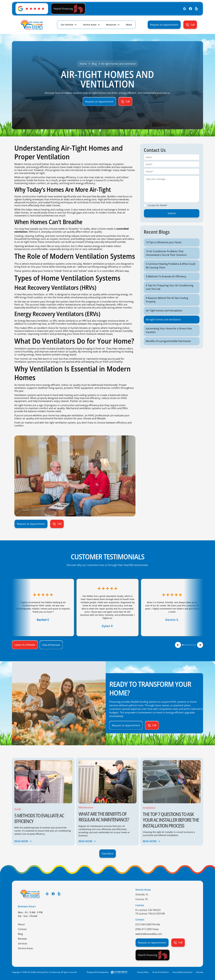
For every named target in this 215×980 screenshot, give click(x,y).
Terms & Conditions (160, 972)
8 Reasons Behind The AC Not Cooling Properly (167, 307)
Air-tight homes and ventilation (163, 327)
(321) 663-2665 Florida (148, 924)
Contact (22, 929)
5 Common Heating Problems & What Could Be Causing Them (171, 273)
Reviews (22, 939)
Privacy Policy (143, 972)
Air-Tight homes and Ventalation (164, 318)
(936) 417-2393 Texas (147, 929)
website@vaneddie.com (149, 934)
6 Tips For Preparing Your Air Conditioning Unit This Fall (170, 294)
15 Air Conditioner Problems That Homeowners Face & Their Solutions (166, 260)
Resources (111, 25)
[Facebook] (191, 9)
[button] (69, 25)
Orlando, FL (142, 894)
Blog (20, 934)
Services (23, 943)
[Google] (185, 9)
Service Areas (90, 25)
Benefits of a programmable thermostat (168, 348)
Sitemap (200, 972)
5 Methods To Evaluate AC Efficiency (166, 284)
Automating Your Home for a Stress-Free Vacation (169, 337)
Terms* (163, 213)
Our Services (67, 25)
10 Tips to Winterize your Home (164, 250)
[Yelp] (196, 9)
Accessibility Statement (182, 972)
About (21, 924)
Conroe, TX (142, 899)
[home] (32, 25)
